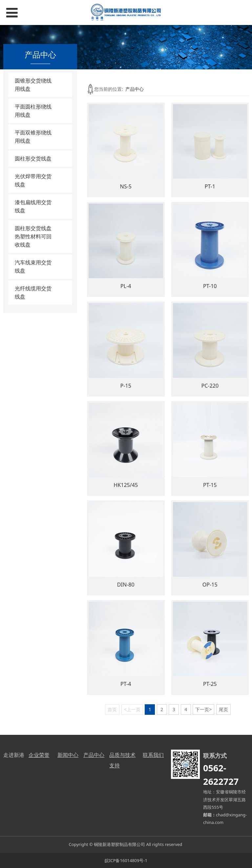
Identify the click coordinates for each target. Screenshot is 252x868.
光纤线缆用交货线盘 (33, 292)
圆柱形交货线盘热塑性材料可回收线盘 (33, 236)
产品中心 (135, 89)
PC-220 (210, 386)
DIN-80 (126, 585)
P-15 (126, 386)
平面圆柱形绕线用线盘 (33, 111)
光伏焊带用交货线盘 (33, 180)
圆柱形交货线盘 (33, 158)
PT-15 (210, 485)
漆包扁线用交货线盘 (33, 206)
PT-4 (126, 684)
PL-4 (126, 286)
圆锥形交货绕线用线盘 (33, 85)
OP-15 (210, 585)
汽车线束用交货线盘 (33, 266)
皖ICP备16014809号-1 (126, 860)
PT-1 (210, 186)
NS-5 (126, 186)
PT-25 (210, 684)
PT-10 (210, 286)
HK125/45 (126, 485)
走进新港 (14, 755)
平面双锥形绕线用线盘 (33, 137)
